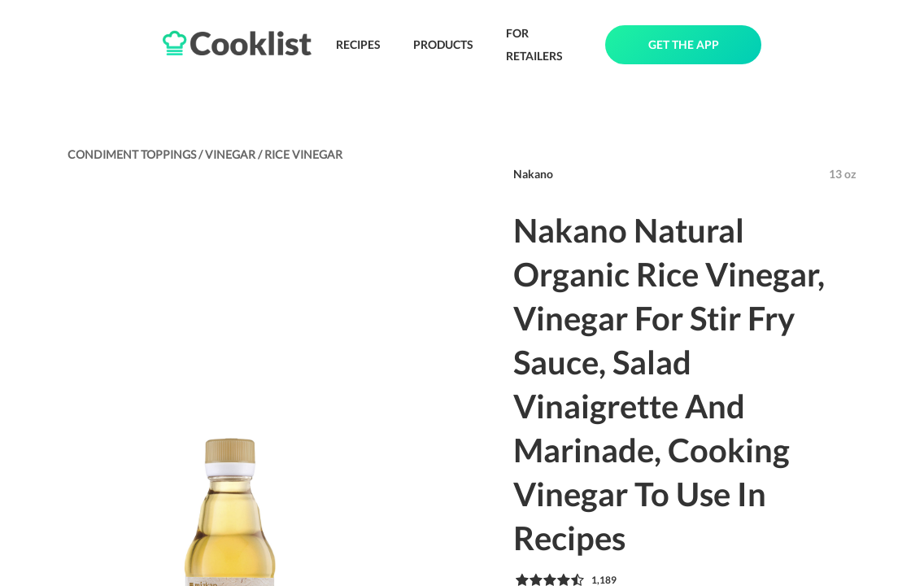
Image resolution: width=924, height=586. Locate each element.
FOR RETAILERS (534, 44)
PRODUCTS (443, 44)
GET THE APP (684, 44)
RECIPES (358, 44)
